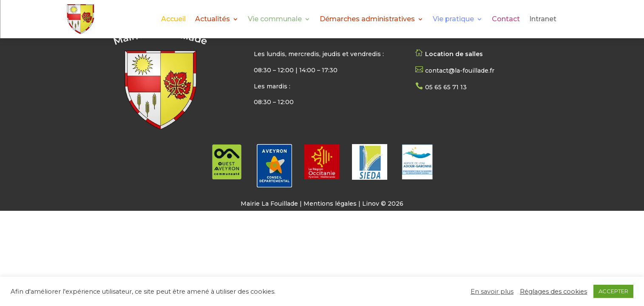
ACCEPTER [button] (613, 291)
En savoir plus (492, 292)
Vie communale (275, 20)
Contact (506, 20)
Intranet (543, 20)
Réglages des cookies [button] (553, 292)
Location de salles (454, 54)
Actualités (213, 20)
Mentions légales (330, 204)
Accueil (173, 20)
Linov (371, 204)
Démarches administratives (367, 20)
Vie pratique (453, 20)
